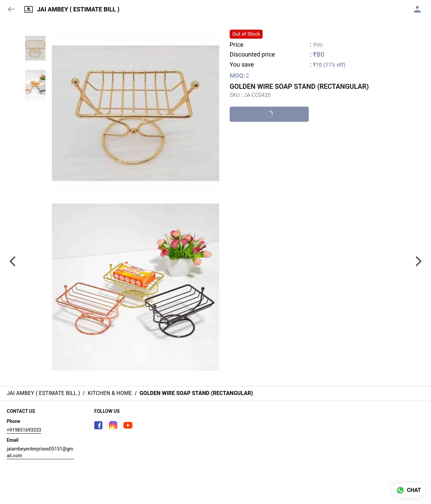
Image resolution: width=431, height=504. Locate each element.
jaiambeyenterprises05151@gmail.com (40, 452)
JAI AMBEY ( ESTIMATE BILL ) (78, 9)
